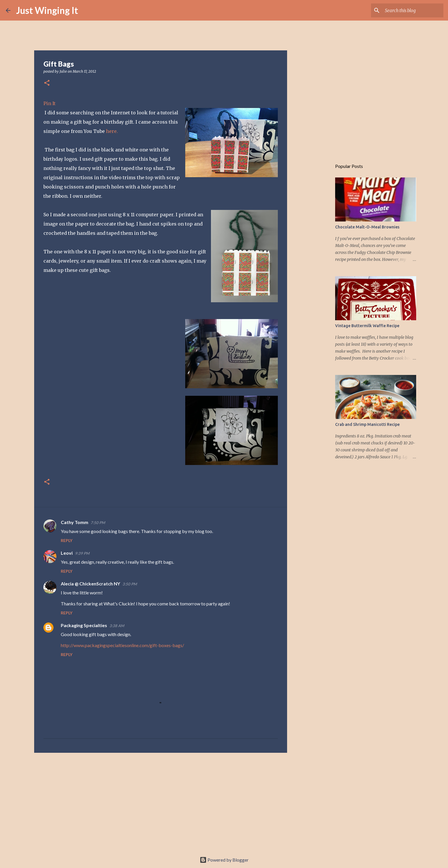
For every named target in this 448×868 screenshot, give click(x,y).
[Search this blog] (413, 10)
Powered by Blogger (224, 860)
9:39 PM (82, 553)
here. (112, 131)
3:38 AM (117, 626)
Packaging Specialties (84, 625)
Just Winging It (47, 10)
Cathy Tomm (75, 522)
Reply (67, 540)
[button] (47, 83)
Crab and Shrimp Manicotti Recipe (367, 424)
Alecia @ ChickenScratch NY (90, 584)
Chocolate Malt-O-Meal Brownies (367, 227)
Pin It (49, 103)
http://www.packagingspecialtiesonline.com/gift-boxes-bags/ (122, 645)
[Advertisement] (161, 802)
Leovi (67, 553)
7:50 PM (98, 523)
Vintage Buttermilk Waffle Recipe (367, 326)
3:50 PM (130, 584)
